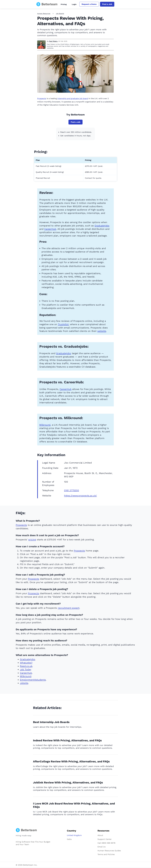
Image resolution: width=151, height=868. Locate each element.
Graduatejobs (102, 226)
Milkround (45, 425)
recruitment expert (69, 608)
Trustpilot (63, 324)
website (102, 331)
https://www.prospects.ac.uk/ (80, 496)
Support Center (105, 839)
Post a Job (107, 4)
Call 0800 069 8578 (106, 843)
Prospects (42, 98)
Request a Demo (89, 4)
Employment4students (33, 680)
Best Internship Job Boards (51, 722)
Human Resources (44, 14)
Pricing (64, 4)
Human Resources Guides (109, 851)
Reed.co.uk (26, 666)
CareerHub (50, 229)
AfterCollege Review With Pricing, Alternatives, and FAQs (71, 761)
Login (74, 4)
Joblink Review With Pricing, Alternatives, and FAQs (68, 782)
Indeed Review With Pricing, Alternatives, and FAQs (67, 740)
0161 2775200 (72, 490)
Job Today (25, 669)
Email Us (102, 847)
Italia (69, 839)
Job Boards (60, 14)
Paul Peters (53, 41)
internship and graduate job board (73, 98)
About (100, 835)
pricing (32, 540)
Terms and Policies (106, 854)
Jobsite (24, 683)
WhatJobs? (26, 663)
